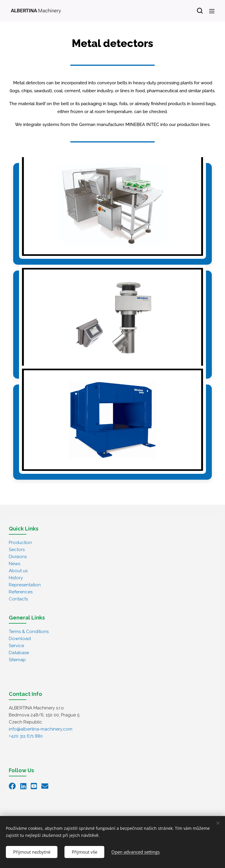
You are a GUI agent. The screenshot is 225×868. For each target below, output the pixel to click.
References (21, 592)
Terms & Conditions (29, 632)
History (16, 578)
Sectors (17, 550)
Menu (212, 11)
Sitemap (17, 660)
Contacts (18, 599)
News (15, 564)
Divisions (18, 557)
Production (20, 543)
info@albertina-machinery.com (41, 729)
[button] (200, 11)
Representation (25, 585)
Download (20, 639)
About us (18, 571)
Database (19, 653)
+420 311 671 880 (26, 736)
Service (16, 646)
